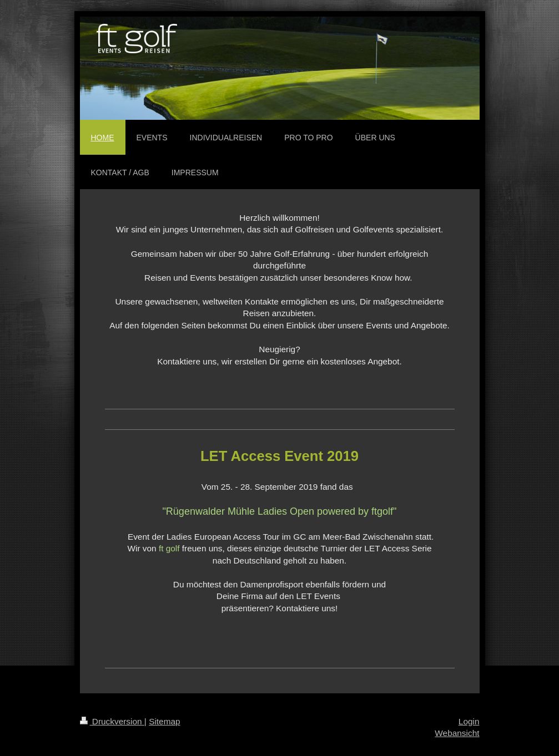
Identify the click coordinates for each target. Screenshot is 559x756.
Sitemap (164, 721)
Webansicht (457, 733)
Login (469, 721)
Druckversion (112, 721)
